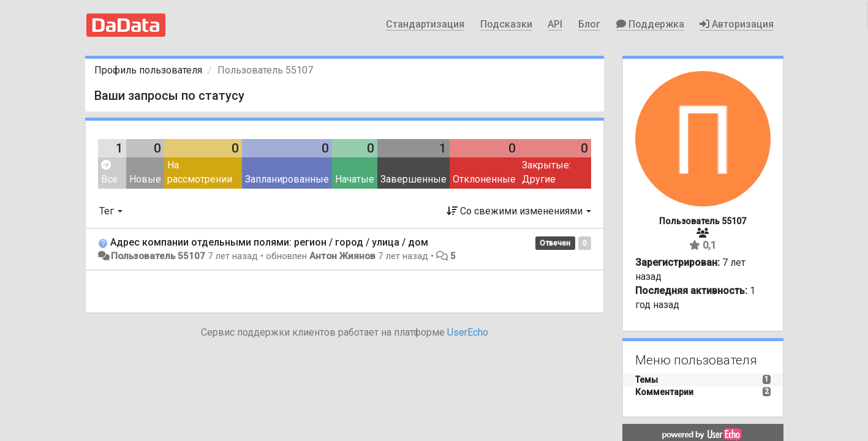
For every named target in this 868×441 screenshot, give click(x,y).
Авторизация (737, 24)
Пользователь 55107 (158, 256)
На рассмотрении (200, 172)
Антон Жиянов (342, 256)
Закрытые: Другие (546, 172)
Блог (589, 24)
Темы (647, 380)
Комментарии (664, 392)
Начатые (355, 179)
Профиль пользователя (148, 70)
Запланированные (287, 179)
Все (109, 172)
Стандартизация (425, 24)
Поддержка (650, 24)
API (555, 24)
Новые (145, 179)
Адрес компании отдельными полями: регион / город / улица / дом (269, 242)
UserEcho (468, 332)
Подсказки (506, 24)
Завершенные (413, 179)
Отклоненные (484, 179)
